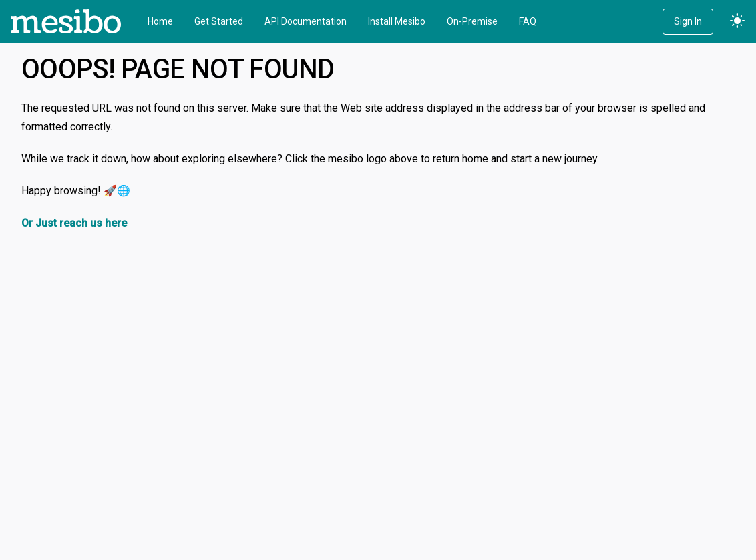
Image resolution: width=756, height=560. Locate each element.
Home (160, 21)
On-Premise (472, 21)
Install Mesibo (397, 21)
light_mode (737, 21)
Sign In (688, 21)
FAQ (528, 21)
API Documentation (306, 21)
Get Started (219, 21)
